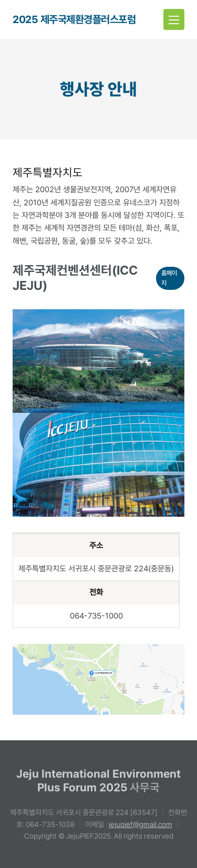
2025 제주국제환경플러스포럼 (74, 19)
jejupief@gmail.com (141, 824)
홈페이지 (169, 278)
